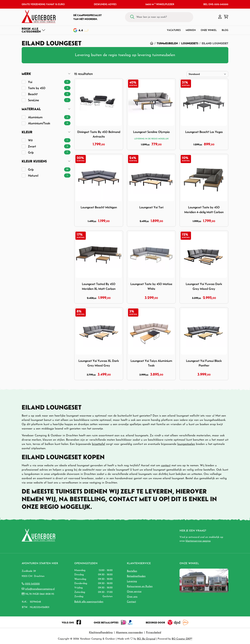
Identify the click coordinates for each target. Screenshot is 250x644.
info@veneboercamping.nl (40, 589)
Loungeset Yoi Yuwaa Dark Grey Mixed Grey (204, 286)
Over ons (132, 597)
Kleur (27, 132)
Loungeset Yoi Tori (151, 207)
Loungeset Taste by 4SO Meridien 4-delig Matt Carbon (204, 210)
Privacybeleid (154, 633)
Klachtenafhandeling (101, 633)
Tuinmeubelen (167, 43)
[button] (220, 17)
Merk (26, 74)
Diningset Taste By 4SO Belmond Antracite (99, 134)
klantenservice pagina (198, 541)
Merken (191, 30)
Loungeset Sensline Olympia (151, 132)
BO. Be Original (146, 639)
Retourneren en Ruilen (140, 586)
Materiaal (31, 109)
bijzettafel (99, 444)
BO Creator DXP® (182, 639)
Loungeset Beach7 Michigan (99, 207)
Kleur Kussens (34, 161)
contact (166, 466)
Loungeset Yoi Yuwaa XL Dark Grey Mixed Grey (99, 363)
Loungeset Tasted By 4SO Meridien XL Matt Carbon (99, 286)
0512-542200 (32, 584)
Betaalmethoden (136, 576)
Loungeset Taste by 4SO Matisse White (151, 286)
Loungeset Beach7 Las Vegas (204, 132)
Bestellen (132, 571)
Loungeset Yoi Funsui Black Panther (204, 363)
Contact (131, 602)
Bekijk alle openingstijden (89, 602)
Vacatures (174, 30)
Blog (225, 30)
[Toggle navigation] (34, 30)
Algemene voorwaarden (129, 633)
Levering (132, 581)
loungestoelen (186, 444)
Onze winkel (209, 30)
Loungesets (190, 43)
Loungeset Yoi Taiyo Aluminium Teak (151, 363)
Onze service (134, 592)
